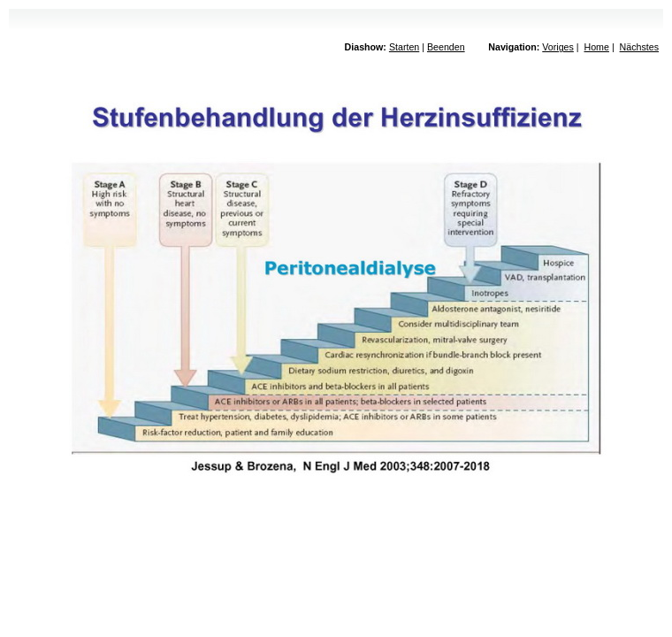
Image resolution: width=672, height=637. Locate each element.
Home (596, 47)
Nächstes (639, 47)
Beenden (446, 47)
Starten (404, 47)
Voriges (558, 47)
